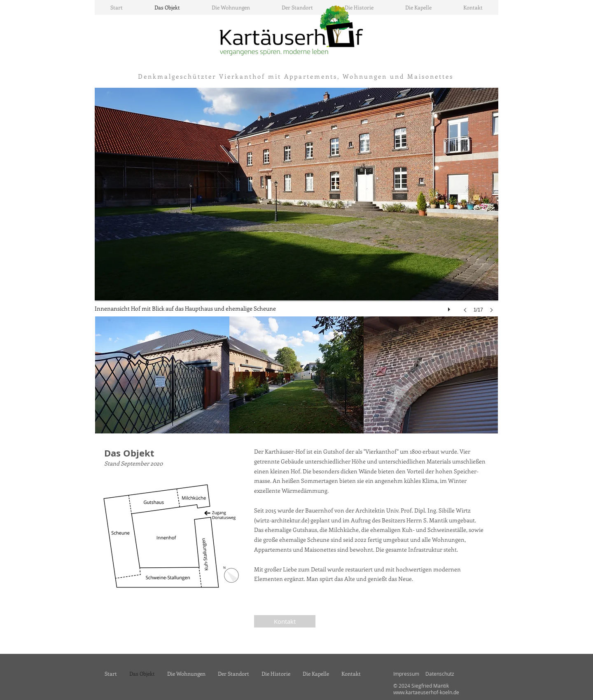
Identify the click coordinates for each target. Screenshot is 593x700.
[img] (162, 375)
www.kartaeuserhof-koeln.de (426, 692)
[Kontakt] (285, 621)
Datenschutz (440, 674)
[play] (450, 307)
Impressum (406, 674)
